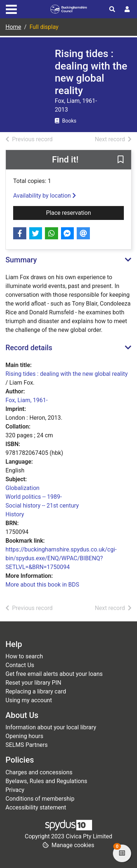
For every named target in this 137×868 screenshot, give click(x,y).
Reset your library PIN (33, 683)
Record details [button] (29, 348)
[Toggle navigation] (11, 8)
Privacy (15, 790)
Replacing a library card (36, 691)
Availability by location (45, 196)
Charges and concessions (39, 772)
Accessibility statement (36, 807)
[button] (121, 160)
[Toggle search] (112, 10)
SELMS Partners (26, 745)
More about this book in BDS (42, 585)
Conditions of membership (40, 799)
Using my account (29, 700)
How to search (24, 656)
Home (13, 27)
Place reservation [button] (85, 212)
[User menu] (127, 10)
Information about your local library (51, 727)
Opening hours (24, 736)
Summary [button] (21, 260)
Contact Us (20, 665)
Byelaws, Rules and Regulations (46, 781)
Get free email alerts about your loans (54, 674)
